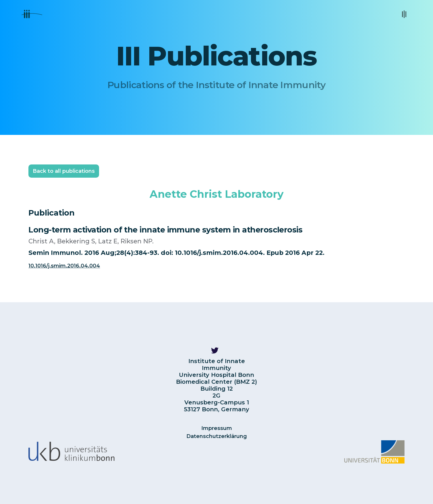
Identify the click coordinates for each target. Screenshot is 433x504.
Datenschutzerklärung (217, 436)
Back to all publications (64, 171)
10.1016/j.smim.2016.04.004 (64, 266)
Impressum (217, 428)
